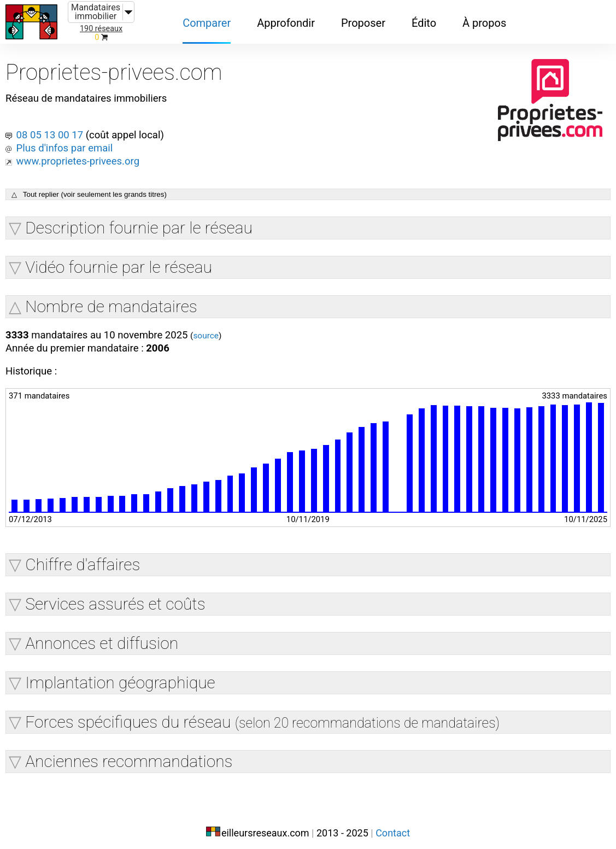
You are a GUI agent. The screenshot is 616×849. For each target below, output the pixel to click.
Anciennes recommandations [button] (129, 756)
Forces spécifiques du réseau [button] (262, 717)
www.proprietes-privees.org (83, 152)
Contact (393, 826)
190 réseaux (101, 29)
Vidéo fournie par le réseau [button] (119, 259)
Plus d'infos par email (69, 139)
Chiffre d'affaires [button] (83, 560)
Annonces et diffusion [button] (102, 638)
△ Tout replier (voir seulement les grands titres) (89, 186)
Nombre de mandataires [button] (111, 298)
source (222, 328)
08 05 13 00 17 (54, 126)
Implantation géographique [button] (120, 678)
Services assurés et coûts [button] (115, 599)
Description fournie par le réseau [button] (139, 219)
